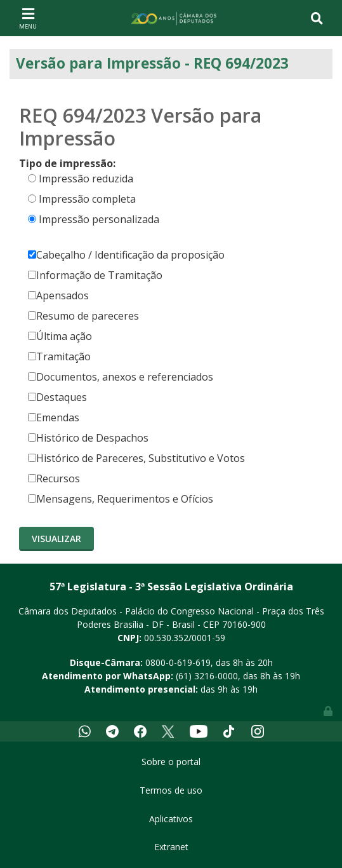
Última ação (60, 336)
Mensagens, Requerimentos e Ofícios (121, 499)
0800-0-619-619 (178, 662)
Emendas (54, 417)
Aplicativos (171, 819)
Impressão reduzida (86, 179)
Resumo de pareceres (83, 316)
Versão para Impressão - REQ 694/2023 (152, 63)
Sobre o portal (171, 762)
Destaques (57, 397)
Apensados (58, 295)
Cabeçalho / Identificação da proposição (126, 255)
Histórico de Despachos (88, 438)
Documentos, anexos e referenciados (121, 377)
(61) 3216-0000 (207, 676)
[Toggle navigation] (28, 18)
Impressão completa (87, 199)
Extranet (171, 847)
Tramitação (59, 356)
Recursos (54, 478)
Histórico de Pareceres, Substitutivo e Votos (136, 458)
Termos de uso (171, 790)
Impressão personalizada (99, 219)
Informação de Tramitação (95, 275)
